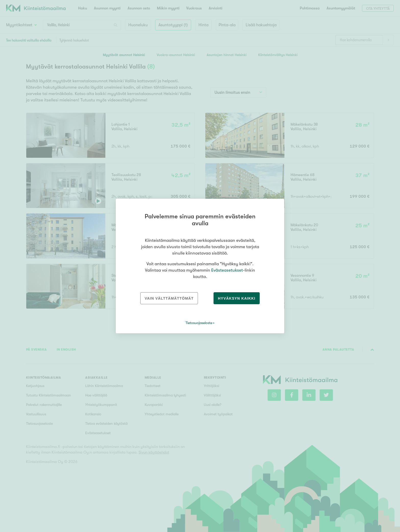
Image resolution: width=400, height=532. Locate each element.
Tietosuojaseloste (199, 323)
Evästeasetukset (227, 270)
